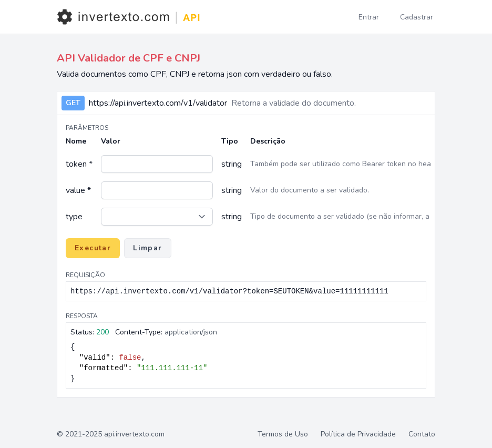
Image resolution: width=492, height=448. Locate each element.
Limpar (147, 248)
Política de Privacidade (358, 434)
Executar (93, 248)
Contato (422, 434)
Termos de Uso (283, 434)
